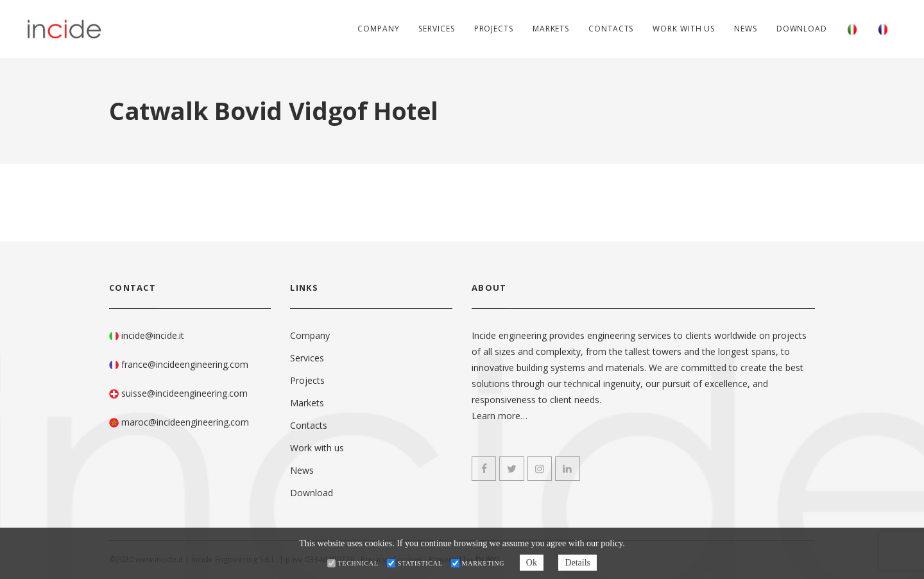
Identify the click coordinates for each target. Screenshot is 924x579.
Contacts (611, 29)
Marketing (483, 564)
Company (378, 29)
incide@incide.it (153, 335)
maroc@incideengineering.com (185, 422)
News (746, 29)
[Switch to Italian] (852, 29)
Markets (551, 29)
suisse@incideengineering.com (184, 393)
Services (436, 29)
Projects (494, 29)
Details (577, 563)
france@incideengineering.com (185, 364)
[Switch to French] (883, 29)
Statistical (420, 564)
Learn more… (500, 416)
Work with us (684, 29)
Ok (532, 563)
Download (802, 29)
